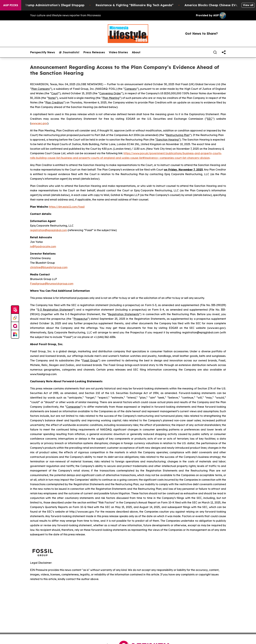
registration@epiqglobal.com (48, 230)
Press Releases (94, 52)
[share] (224, 52)
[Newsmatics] (15, 334)
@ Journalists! (69, 52)
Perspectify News (43, 52)
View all (248, 5)
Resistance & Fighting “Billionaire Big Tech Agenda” (138, 5)
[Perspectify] (15, 318)
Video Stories (118, 52)
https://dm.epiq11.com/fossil (67, 207)
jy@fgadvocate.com (43, 246)
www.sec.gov (39, 123)
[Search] (215, 52)
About (136, 52)
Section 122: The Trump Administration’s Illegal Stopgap (46, 5)
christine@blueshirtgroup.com (49, 267)
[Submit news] (15, 310)
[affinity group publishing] (15, 326)
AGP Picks (11, 5)
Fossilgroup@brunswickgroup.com (52, 284)
